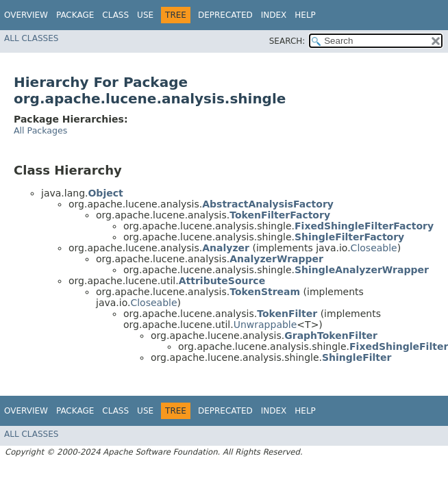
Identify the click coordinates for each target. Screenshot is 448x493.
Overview (26, 15)
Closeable (374, 248)
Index (274, 15)
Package (75, 15)
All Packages (40, 130)
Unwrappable (265, 325)
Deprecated (225, 15)
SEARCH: (287, 41)
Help (305, 15)
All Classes (31, 38)
